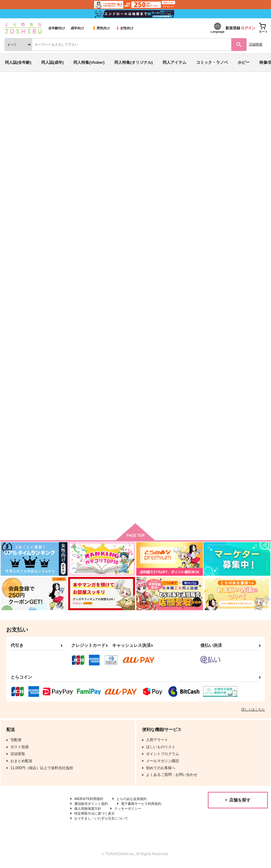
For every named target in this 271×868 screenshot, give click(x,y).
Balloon (209, 123)
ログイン (248, 28)
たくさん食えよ (215, 305)
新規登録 (233, 28)
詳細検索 (256, 44)
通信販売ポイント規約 (93, 806)
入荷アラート (21, 97)
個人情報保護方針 (89, 811)
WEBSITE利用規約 (90, 801)
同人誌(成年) (53, 62)
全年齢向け (57, 28)
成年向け (77, 28)
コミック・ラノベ (212, 62)
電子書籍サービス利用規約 (146, 806)
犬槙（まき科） (59, 123)
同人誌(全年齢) (18, 62)
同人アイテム (174, 62)
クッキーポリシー (131, 811)
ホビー (244, 62)
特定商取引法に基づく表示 (96, 816)
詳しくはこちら (253, 711)
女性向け (125, 28)
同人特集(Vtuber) (89, 62)
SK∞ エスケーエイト (37, 129)
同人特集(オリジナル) (134, 62)
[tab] (110, 191)
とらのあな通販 (14, 88)
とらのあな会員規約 (135, 801)
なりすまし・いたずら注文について (104, 822)
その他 (9, 129)
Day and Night (215, 460)
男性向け (101, 28)
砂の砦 (138, 460)
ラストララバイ (76, 460)
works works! (237, 123)
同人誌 (36, 88)
